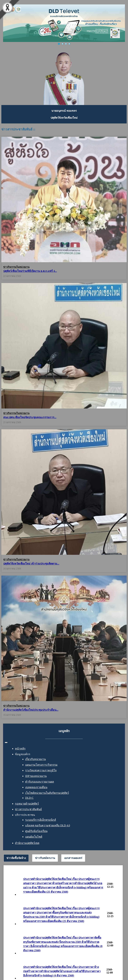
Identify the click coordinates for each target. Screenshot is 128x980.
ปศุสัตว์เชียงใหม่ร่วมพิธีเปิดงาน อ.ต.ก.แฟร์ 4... (30, 271)
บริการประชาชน (25, 815)
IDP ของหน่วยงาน (36, 776)
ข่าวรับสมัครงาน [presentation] (45, 858)
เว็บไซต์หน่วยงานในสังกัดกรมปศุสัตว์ (47, 793)
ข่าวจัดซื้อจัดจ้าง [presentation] (16, 858)
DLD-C (29, 798)
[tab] (16, 858)
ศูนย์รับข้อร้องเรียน (36, 831)
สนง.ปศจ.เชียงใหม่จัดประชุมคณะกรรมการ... (30, 417)
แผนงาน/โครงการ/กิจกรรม (41, 765)
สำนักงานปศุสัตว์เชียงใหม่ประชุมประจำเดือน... (31, 710)
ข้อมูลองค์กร (23, 754)
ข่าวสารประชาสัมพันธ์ (28, 809)
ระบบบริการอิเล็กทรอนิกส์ (41, 820)
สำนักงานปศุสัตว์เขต (27, 843)
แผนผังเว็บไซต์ (34, 837)
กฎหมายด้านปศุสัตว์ (27, 804)
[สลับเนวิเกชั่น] (6, 743)
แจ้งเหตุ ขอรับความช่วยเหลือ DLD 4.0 (48, 825)
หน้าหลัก (20, 749)
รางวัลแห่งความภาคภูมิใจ (41, 770)
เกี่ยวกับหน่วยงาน (35, 759)
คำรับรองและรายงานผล (40, 782)
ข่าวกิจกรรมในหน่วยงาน (16, 267)
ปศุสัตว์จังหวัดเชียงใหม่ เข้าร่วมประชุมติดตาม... (31, 562)
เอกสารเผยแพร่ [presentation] (73, 858)
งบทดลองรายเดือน (36, 787)
